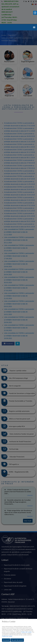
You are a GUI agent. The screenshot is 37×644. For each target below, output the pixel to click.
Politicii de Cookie (26, 632)
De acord (6, 640)
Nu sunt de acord (17, 640)
